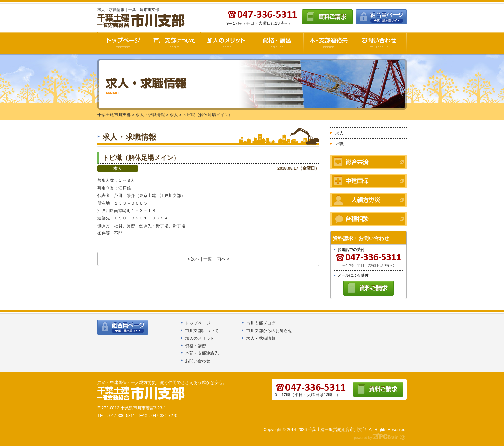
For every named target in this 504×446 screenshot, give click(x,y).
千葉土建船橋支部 (141, 394)
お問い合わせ (381, 43)
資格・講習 (278, 43)
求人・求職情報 (261, 338)
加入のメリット (226, 43)
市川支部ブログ (261, 323)
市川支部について (175, 43)
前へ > (223, 259)
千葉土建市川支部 (142, 21)
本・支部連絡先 (329, 43)
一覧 (208, 259)
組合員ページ (381, 17)
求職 (339, 144)
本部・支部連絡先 (202, 353)
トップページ (198, 323)
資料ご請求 (327, 17)
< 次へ (193, 259)
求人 (118, 168)
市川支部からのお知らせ (269, 331)
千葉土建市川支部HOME (123, 43)
